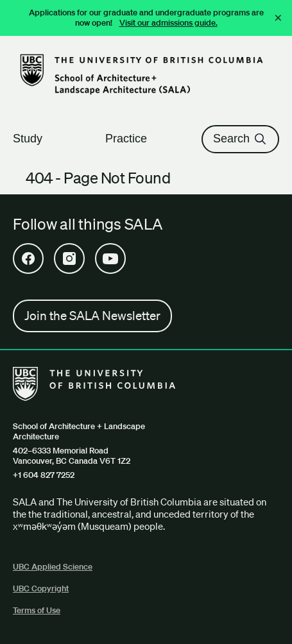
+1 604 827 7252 (44, 475)
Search (240, 139)
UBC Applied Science (53, 567)
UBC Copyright (41, 589)
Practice (132, 139)
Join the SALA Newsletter (92, 316)
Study (33, 139)
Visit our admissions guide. (168, 23)
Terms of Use (37, 610)
